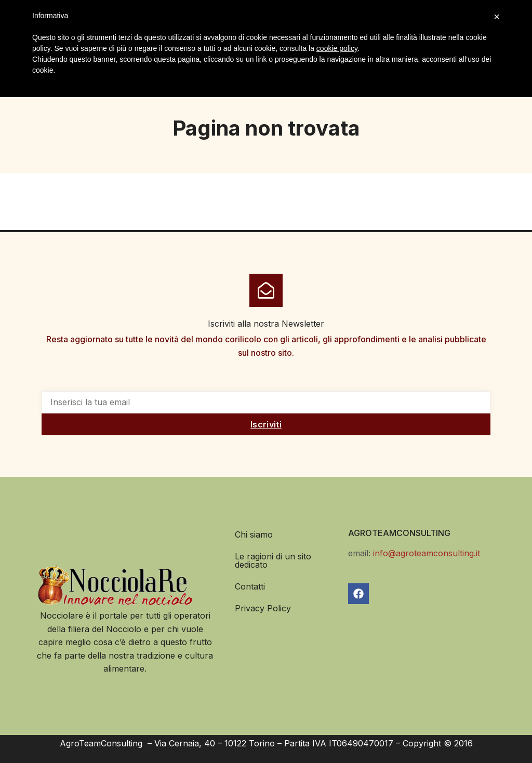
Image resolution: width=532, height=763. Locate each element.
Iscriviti (266, 424)
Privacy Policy (263, 608)
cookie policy (337, 48)
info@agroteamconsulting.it (427, 553)
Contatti (250, 586)
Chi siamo (254, 534)
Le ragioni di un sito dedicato (273, 560)
